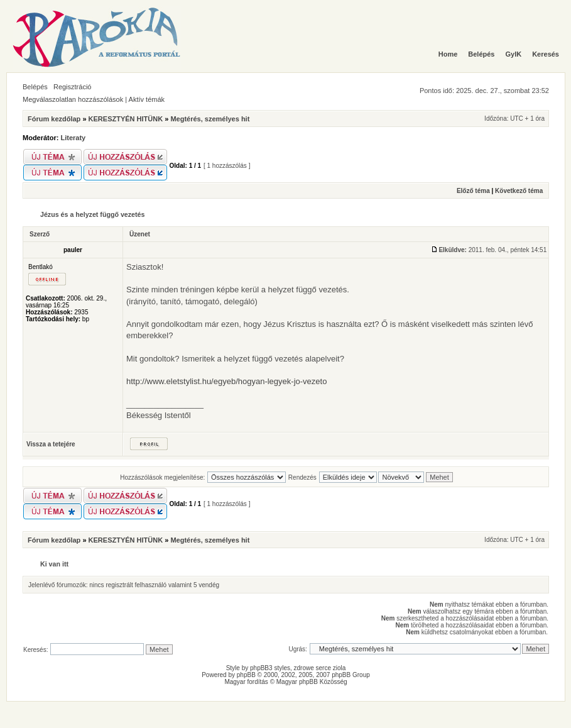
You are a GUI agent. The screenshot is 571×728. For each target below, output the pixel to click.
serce (324, 668)
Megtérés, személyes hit (210, 119)
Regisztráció (73, 87)
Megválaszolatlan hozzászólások (73, 99)
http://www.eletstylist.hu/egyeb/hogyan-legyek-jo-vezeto (226, 381)
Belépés (35, 87)
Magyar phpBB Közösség (312, 682)
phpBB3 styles (270, 668)
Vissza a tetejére (51, 444)
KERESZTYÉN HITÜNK (126, 119)
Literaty (73, 138)
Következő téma (519, 191)
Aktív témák (147, 99)
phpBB (246, 675)
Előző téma (473, 191)
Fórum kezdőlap (54, 119)
